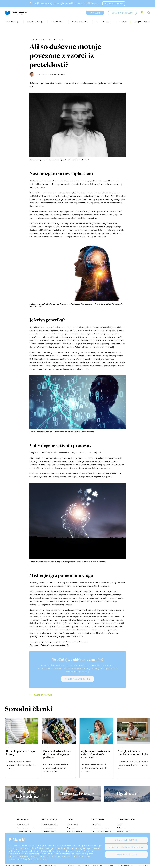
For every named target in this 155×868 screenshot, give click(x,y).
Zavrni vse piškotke (126, 854)
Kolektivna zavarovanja (26, 828)
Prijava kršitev (84, 866)
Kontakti (120, 824)
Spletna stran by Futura (14, 866)
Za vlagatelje (104, 22)
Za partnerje (72, 828)
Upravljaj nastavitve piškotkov (126, 847)
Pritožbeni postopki (125, 866)
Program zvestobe (24, 831)
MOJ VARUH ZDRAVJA (114, 3)
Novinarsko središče (74, 831)
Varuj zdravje (35, 22)
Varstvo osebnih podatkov (103, 866)
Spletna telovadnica (49, 831)
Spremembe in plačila (100, 828)
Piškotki (71, 866)
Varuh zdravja (40, 39)
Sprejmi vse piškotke (126, 840)
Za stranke (58, 22)
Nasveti (59, 39)
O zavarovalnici (73, 824)
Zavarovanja (12, 22)
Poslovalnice (80, 22)
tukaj (45, 859)
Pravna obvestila (144, 866)
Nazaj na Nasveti (43, 695)
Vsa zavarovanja (23, 824)
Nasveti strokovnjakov (50, 824)
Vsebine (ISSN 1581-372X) (47, 866)
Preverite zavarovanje (77, 679)
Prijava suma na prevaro (101, 831)
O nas (123, 22)
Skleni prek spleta (122, 13)
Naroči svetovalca (123, 831)
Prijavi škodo (142, 22)
